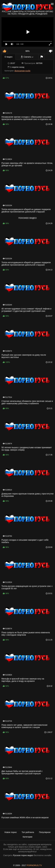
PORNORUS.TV (34, 865)
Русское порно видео (23, 855)
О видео (9, 57)
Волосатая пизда (22, 71)
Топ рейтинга (28, 832)
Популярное (45, 832)
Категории (28, 837)
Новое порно (10, 832)
